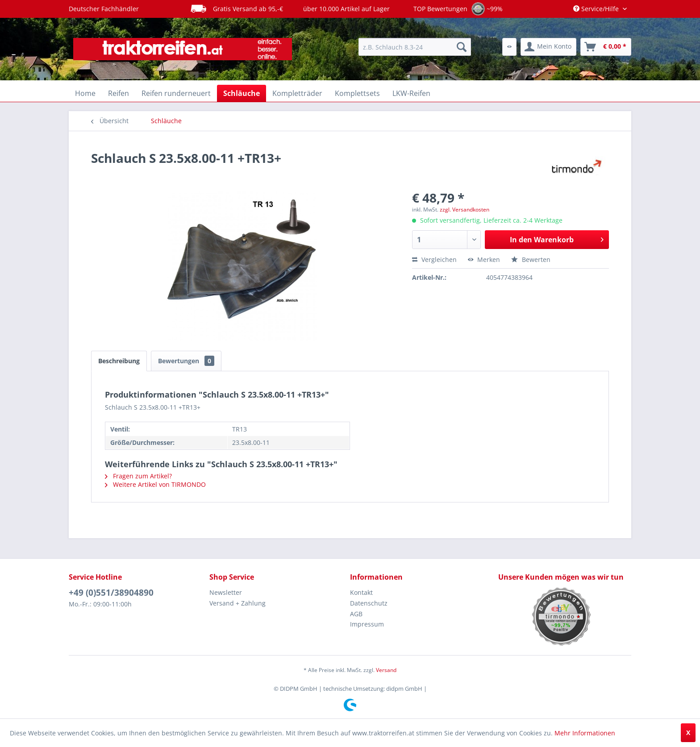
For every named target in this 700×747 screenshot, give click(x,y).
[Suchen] (462, 47)
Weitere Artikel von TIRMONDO (155, 484)
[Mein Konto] (548, 47)
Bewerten (531, 259)
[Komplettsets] (357, 93)
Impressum (367, 624)
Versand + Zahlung (237, 603)
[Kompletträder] (297, 93)
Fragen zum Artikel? (138, 476)
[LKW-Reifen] (411, 93)
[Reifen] (119, 93)
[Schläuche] (242, 93)
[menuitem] (415, 47)
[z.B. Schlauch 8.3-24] (415, 47)
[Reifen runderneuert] (176, 93)
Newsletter (226, 592)
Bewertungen (186, 361)
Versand (386, 670)
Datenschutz (369, 603)
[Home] (85, 93)
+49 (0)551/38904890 (111, 593)
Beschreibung (119, 361)
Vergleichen (434, 259)
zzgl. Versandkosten (465, 210)
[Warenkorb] (606, 47)
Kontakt (361, 592)
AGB (356, 614)
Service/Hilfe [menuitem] (597, 9)
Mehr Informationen (585, 733)
